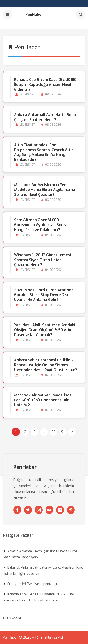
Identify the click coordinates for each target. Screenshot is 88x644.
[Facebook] (17, 510)
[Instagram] (39, 510)
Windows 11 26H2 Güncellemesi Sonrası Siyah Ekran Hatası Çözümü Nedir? (42, 260)
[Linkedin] (60, 510)
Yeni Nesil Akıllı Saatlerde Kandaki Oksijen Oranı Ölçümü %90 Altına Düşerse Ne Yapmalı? (45, 330)
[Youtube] (50, 510)
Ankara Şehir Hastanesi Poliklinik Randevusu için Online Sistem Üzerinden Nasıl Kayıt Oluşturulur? (46, 365)
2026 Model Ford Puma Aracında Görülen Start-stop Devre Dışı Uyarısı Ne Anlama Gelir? (44, 295)
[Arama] (80, 15)
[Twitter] (28, 510)
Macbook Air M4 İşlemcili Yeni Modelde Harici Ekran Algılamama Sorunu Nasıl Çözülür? (45, 190)
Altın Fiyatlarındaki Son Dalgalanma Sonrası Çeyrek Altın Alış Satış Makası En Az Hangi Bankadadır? (44, 152)
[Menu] (8, 15)
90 (54, 432)
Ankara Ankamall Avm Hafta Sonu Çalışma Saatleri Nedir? (45, 117)
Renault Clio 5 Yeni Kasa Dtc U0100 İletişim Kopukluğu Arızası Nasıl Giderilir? (45, 85)
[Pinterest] (71, 510)
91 (63, 432)
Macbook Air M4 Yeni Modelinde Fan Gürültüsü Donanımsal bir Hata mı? (43, 400)
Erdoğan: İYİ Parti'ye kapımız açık (33, 584)
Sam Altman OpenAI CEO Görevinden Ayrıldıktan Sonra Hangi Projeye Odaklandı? (41, 225)
